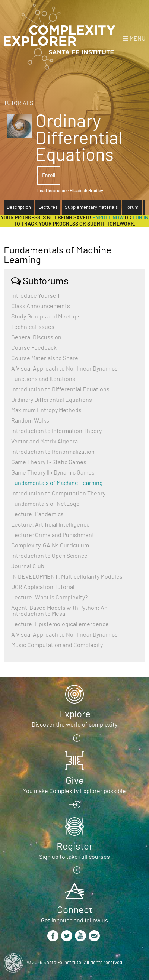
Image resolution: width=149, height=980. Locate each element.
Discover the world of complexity (74, 725)
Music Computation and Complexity (57, 645)
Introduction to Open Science (49, 556)
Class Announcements (41, 306)
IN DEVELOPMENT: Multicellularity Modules (67, 577)
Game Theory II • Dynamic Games (53, 473)
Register (74, 847)
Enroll (49, 175)
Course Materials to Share (45, 358)
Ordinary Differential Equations (52, 400)
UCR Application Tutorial (43, 587)
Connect (75, 910)
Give (75, 781)
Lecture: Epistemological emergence (60, 624)
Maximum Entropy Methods (46, 410)
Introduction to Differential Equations (60, 389)
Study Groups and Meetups (46, 317)
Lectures (48, 208)
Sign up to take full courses (74, 857)
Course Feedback (34, 348)
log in (140, 218)
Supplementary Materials (91, 208)
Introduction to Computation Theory (58, 494)
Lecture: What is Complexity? (49, 598)
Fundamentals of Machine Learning (57, 483)
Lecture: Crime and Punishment (53, 535)
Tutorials (18, 103)
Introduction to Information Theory (56, 431)
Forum (132, 208)
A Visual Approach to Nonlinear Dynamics (64, 369)
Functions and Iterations (43, 379)
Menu (137, 39)
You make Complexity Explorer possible (74, 791)
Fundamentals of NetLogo (45, 504)
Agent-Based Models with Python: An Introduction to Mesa (59, 611)
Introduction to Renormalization (53, 452)
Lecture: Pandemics (37, 514)
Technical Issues (33, 327)
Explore (75, 714)
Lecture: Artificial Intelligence (50, 525)
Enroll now (108, 218)
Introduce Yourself (36, 296)
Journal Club (28, 566)
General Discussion (36, 337)
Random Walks (30, 421)
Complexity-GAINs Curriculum (50, 546)
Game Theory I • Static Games (49, 462)
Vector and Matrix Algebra (45, 442)
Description (19, 208)
